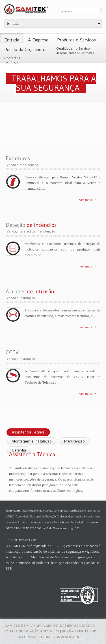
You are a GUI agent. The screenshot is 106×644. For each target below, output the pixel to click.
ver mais (86, 200)
